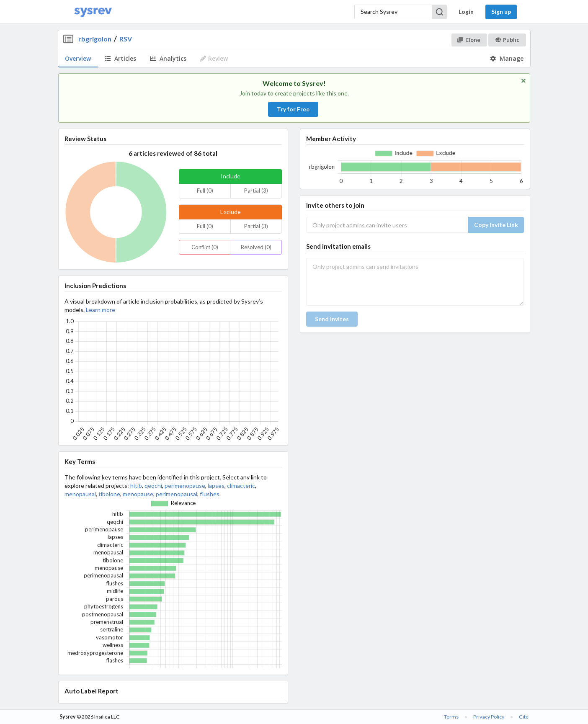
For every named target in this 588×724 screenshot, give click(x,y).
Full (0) (205, 191)
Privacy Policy (489, 717)
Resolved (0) (256, 247)
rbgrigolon (95, 39)
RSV (126, 39)
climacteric (241, 486)
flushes (210, 494)
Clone (469, 40)
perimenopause (185, 486)
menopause (138, 494)
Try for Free (293, 109)
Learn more (101, 310)
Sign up (501, 12)
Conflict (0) (205, 247)
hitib (136, 486)
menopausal (80, 494)
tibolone (109, 494)
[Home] (93, 12)
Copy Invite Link (496, 225)
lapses (216, 486)
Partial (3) (256, 191)
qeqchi (153, 486)
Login (466, 12)
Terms (451, 717)
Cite (524, 717)
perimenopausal (177, 494)
